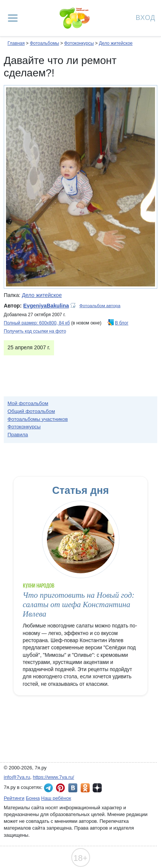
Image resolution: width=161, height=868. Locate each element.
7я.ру (97, 788)
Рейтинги (14, 798)
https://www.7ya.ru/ (54, 777)
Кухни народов (39, 586)
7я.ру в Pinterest (60, 788)
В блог (122, 323)
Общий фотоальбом (31, 411)
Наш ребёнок (56, 798)
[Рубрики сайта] (13, 18)
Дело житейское (116, 43)
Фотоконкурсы (79, 43)
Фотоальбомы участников (38, 419)
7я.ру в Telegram (48, 788)
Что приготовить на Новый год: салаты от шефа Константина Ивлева (79, 605)
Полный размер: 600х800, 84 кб (37, 323)
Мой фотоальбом (28, 403)
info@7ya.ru (17, 777)
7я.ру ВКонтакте (73, 788)
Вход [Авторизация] (146, 17)
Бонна (33, 798)
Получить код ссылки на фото (35, 331)
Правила (18, 435)
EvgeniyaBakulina (46, 306)
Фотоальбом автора (100, 306)
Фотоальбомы (44, 43)
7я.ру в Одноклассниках (85, 788)
